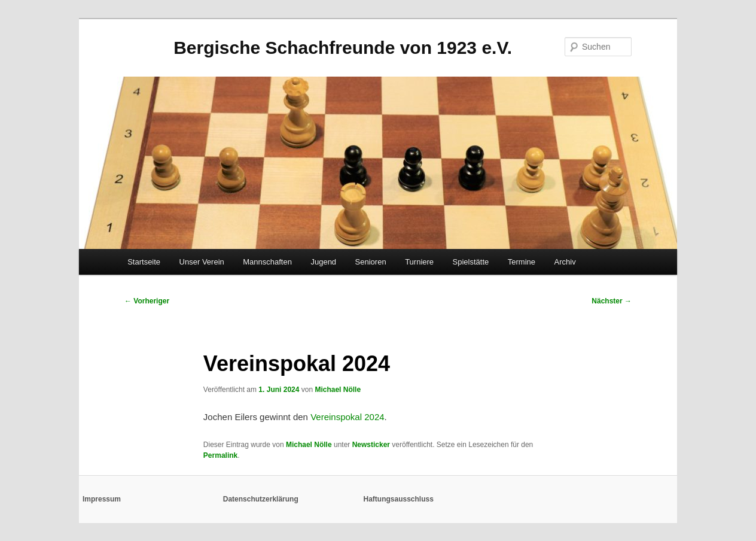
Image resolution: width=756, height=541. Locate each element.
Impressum (102, 499)
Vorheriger (147, 301)
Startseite (144, 262)
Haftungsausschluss (399, 499)
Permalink (220, 455)
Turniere (419, 262)
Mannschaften (267, 262)
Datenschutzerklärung (261, 499)
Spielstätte (471, 262)
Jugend (323, 262)
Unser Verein (202, 262)
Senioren (371, 262)
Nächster (612, 301)
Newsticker (371, 445)
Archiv (565, 262)
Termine (522, 262)
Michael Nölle (338, 390)
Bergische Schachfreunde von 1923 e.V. (343, 48)
